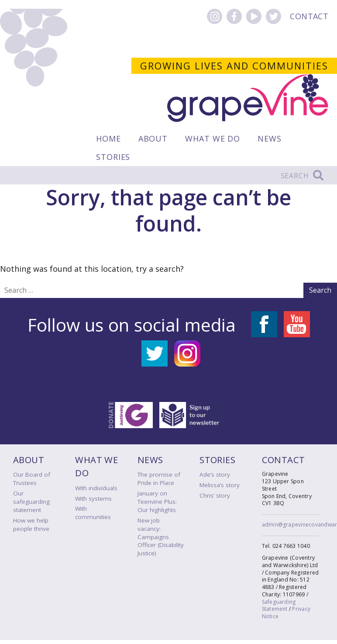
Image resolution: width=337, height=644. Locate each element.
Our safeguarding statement (31, 502)
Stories (113, 157)
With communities (93, 513)
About (153, 138)
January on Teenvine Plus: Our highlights (157, 502)
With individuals (96, 488)
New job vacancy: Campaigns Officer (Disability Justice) (161, 537)
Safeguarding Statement (279, 606)
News (270, 138)
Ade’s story (215, 474)
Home (108, 138)
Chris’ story (215, 495)
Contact (309, 16)
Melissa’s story (220, 485)
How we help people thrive (31, 525)
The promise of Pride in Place (159, 479)
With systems (93, 499)
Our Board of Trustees (32, 479)
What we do (213, 138)
